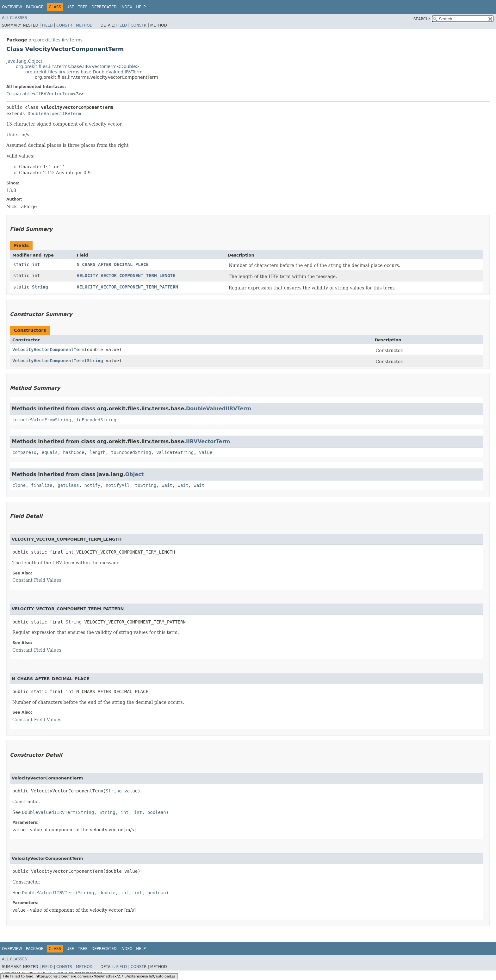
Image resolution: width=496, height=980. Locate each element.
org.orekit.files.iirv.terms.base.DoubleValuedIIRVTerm (84, 72)
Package (35, 7)
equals (50, 452)
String (40, 287)
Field (47, 25)
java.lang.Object (24, 61)
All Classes (14, 18)
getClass (68, 485)
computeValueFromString (42, 420)
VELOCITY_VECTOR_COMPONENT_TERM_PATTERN (127, 287)
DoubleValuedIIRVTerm (54, 114)
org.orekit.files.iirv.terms (56, 40)
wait (167, 485)
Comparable (20, 94)
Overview (12, 7)
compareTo (24, 452)
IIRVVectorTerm (54, 94)
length (98, 452)
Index (127, 7)
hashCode (74, 452)
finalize (42, 485)
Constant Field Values (37, 580)
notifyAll (118, 485)
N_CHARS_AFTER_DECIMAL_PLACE (113, 264)
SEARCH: (422, 19)
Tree (83, 7)
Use (70, 7)
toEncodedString (96, 420)
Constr (64, 25)
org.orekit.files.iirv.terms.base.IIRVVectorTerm (66, 66)
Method (84, 25)
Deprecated (104, 7)
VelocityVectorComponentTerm (48, 350)
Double (128, 66)
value (206, 452)
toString (146, 485)
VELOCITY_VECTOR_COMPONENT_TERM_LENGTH (126, 276)
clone (19, 485)
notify (93, 485)
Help (141, 7)
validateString (175, 452)
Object (135, 474)
